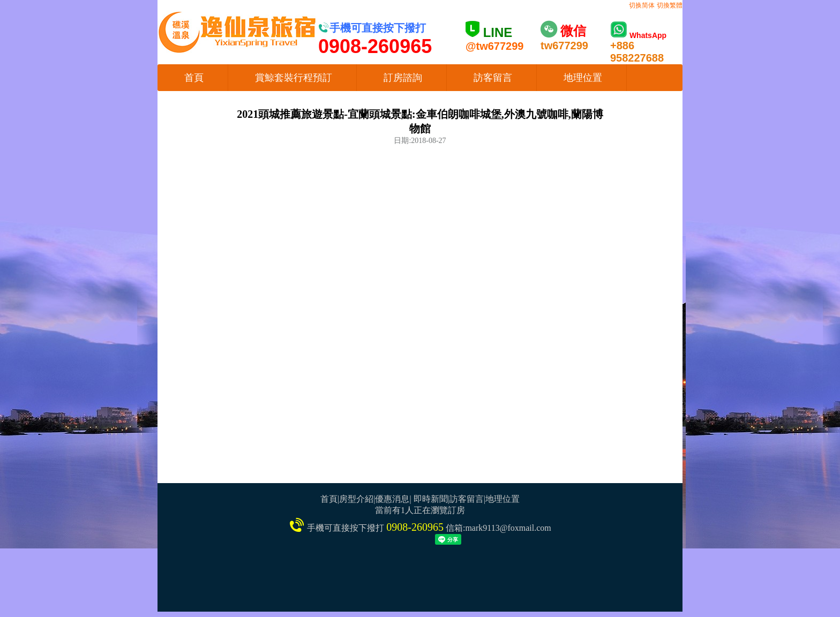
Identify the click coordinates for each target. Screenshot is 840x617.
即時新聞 (431, 499)
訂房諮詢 (403, 78)
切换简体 (642, 5)
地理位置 (583, 78)
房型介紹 (356, 499)
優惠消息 (392, 499)
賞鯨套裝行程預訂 (294, 78)
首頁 (194, 78)
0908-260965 (415, 527)
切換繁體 (670, 5)
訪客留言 (493, 78)
